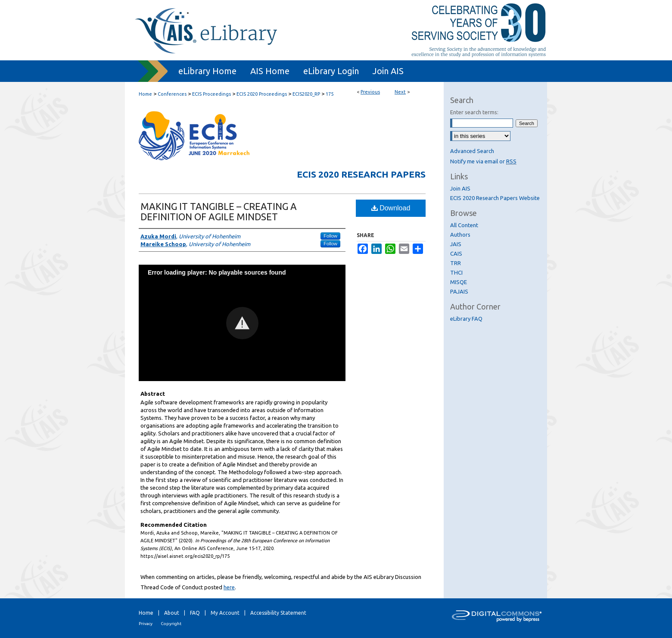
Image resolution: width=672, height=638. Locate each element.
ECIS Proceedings (212, 94)
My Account (225, 613)
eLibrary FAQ (466, 319)
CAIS (456, 253)
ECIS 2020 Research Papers (361, 174)
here (229, 587)
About (172, 613)
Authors (460, 235)
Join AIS (460, 188)
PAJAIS (459, 291)
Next (400, 92)
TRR (456, 263)
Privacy (146, 624)
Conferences (172, 94)
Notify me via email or (483, 161)
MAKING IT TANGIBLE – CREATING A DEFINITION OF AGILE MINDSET (219, 211)
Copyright (171, 624)
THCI (456, 272)
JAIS (456, 244)
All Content (464, 225)
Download (391, 208)
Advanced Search (472, 151)
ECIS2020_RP (306, 94)
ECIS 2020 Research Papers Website (495, 198)
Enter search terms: (474, 112)
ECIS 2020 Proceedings (262, 94)
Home (145, 94)
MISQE (459, 282)
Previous (370, 92)
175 (330, 94)
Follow (330, 236)
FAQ (195, 613)
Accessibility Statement (278, 613)
